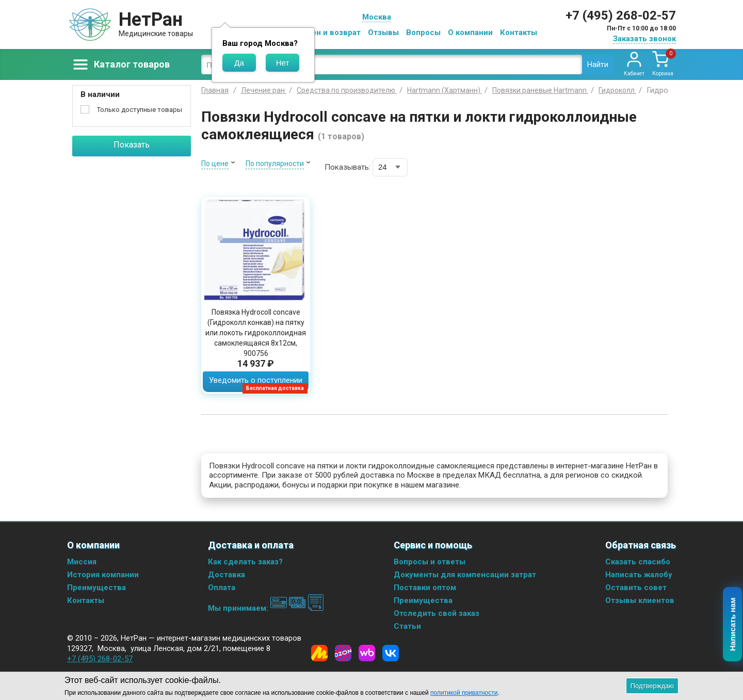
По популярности (275, 164)
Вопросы (423, 32)
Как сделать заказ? (245, 562)
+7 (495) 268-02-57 (621, 15)
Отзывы (383, 32)
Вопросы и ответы (430, 562)
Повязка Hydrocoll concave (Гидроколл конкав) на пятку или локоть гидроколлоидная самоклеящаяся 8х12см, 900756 (256, 333)
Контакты (519, 32)
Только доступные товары (140, 110)
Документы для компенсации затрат (465, 575)
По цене (215, 164)
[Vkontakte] (391, 653)
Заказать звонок (644, 39)
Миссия (82, 562)
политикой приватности (464, 693)
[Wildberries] (367, 653)
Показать (132, 145)
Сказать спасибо (638, 562)
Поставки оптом (425, 588)
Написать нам (733, 625)
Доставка (227, 575)
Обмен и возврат (328, 32)
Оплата (222, 588)
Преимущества (96, 588)
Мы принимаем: (266, 608)
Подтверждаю (652, 686)
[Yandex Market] (319, 653)
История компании (103, 575)
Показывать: (348, 167)
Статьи (407, 626)
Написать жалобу (639, 575)
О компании (470, 32)
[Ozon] (343, 653)
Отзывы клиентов (640, 600)
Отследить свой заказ (437, 613)
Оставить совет (636, 588)
